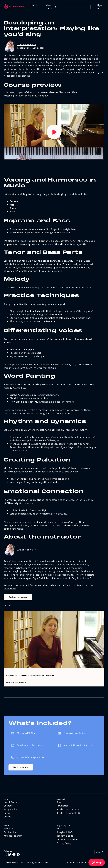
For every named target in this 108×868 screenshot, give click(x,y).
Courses (8, 806)
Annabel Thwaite (26, 44)
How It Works (11, 802)
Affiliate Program (13, 836)
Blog (59, 802)
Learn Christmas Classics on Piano (30, 676)
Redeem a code (65, 836)
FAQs (59, 829)
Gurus (7, 813)
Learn (34, 5)
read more (10, 589)
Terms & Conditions (68, 839)
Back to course (21, 767)
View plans (49, 7)
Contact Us (10, 832)
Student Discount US (68, 813)
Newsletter (62, 806)
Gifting (7, 817)
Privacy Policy (64, 843)
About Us (9, 829)
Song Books (10, 809)
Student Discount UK (68, 809)
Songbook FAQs (65, 832)
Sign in (99, 7)
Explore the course (18, 597)
